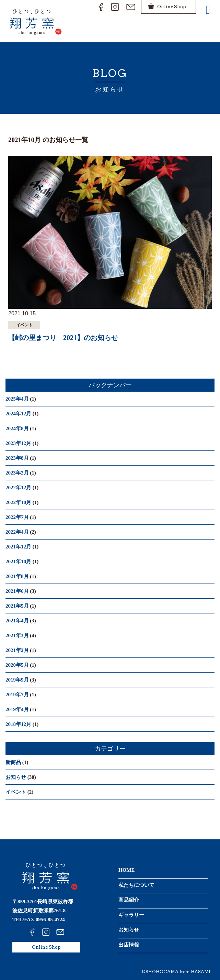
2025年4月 (17, 399)
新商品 (13, 762)
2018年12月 (18, 724)
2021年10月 (18, 562)
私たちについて (136, 885)
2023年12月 (18, 443)
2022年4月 (17, 532)
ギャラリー (131, 915)
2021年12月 (18, 547)
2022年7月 (17, 517)
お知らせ (16, 777)
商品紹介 (129, 900)
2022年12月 (18, 488)
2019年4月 (17, 709)
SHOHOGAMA (162, 972)
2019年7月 (17, 695)
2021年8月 (17, 576)
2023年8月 (17, 458)
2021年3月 (17, 635)
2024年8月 (17, 428)
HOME (127, 870)
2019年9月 (17, 680)
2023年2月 (17, 473)
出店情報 (129, 945)
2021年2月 (17, 650)
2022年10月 (18, 502)
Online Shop (46, 947)
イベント (16, 792)
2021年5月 (17, 606)
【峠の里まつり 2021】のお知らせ (63, 338)
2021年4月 (17, 621)
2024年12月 (18, 414)
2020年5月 (17, 665)
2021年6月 (17, 591)
